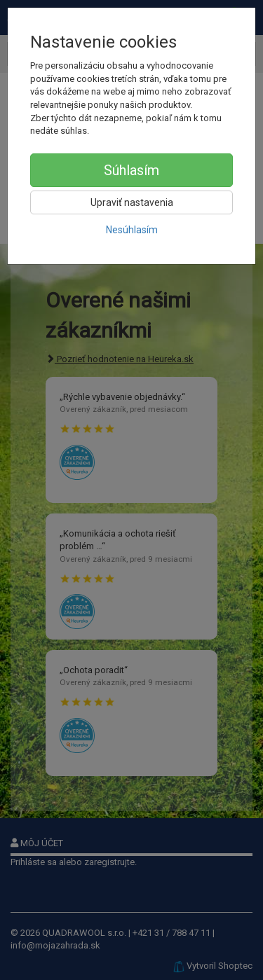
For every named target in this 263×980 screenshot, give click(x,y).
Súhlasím (131, 170)
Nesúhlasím (132, 230)
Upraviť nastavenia (132, 202)
